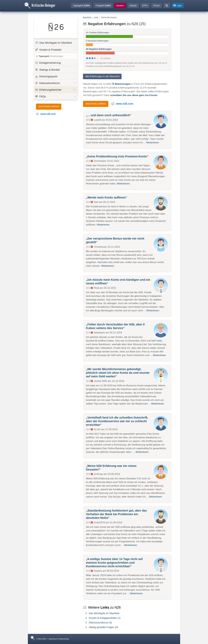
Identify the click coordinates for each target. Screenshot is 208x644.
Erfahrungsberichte (55, 90)
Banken (120, 5)
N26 (96, 18)
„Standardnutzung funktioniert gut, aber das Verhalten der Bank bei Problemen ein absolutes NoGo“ (116, 514)
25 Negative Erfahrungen (99, 49)
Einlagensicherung (48, 63)
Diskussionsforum (55, 83)
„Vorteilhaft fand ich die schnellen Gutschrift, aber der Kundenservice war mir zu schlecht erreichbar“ (117, 421)
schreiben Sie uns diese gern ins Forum (134, 95)
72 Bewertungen (121, 84)
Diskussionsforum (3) (100, 623)
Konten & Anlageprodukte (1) (105, 618)
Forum (156, 5)
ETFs (145, 5)
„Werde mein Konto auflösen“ (106, 197)
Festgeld (103, 5)
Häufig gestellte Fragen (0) (103, 627)
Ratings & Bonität (47, 70)
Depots (133, 5)
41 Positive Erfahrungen (97, 32)
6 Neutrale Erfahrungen (97, 41)
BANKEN (87, 18)
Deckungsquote (46, 76)
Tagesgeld (81, 5)
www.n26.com (125, 104)
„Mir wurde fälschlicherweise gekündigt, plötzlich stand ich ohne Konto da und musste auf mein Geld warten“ (118, 373)
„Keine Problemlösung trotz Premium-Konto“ (117, 156)
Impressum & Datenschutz (59, 639)
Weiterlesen (153, 143)
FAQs (55, 96)
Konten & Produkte (55, 49)
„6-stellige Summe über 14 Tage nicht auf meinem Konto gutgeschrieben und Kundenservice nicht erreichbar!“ (114, 563)
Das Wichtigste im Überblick (54, 43)
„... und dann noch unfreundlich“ (108, 115)
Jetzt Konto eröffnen (49, 106)
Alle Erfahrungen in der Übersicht (102, 76)
